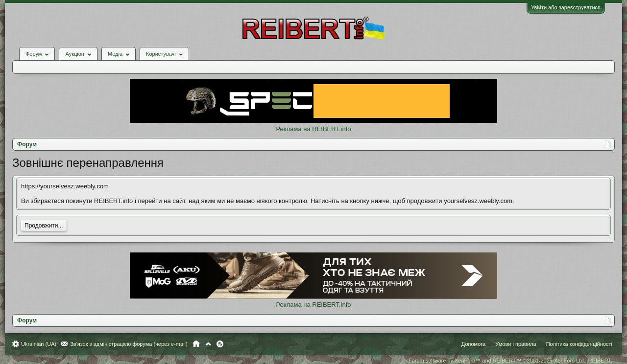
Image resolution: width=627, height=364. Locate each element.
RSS (220, 344)
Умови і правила (516, 344)
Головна (196, 344)
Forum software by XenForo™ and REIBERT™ (510, 361)
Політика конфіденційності (579, 344)
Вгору (208, 344)
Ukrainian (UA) (39, 344)
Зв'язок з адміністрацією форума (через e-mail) (129, 344)
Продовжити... (44, 226)
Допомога (473, 344)
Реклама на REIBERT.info (313, 129)
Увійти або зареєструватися (566, 7)
